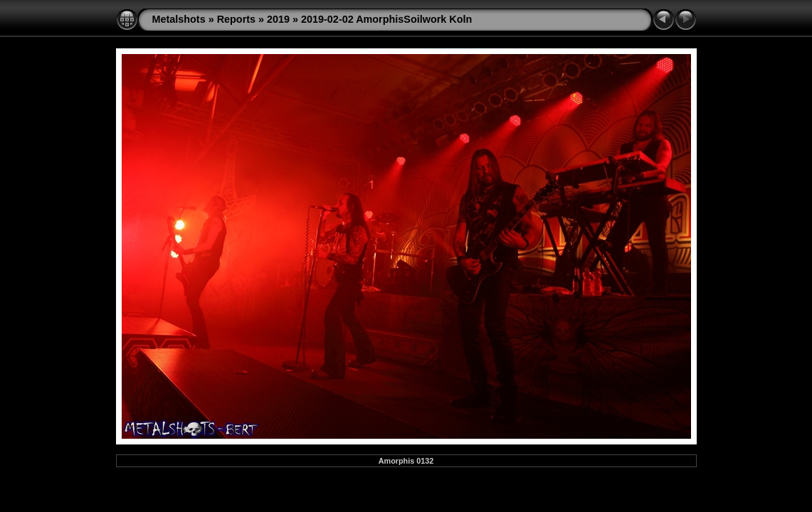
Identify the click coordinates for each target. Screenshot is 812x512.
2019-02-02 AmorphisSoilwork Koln (386, 19)
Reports (236, 19)
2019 (278, 19)
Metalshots (179, 19)
